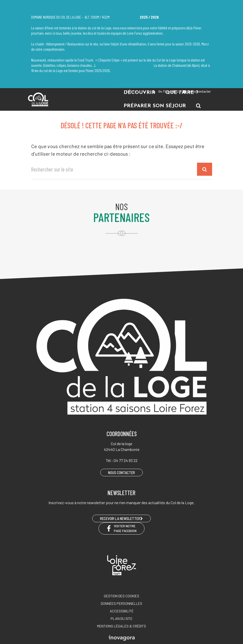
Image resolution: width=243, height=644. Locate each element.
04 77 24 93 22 (165, 92)
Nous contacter (196, 92)
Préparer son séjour (155, 106)
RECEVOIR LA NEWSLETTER (121, 518)
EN (135, 92)
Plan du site (121, 619)
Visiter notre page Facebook (121, 528)
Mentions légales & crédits (121, 626)
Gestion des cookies (121, 596)
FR (128, 92)
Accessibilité (122, 611)
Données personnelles (121, 603)
